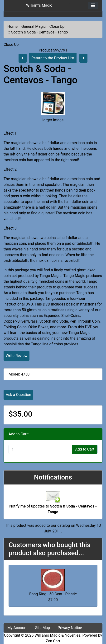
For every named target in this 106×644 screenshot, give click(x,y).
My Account (17, 628)
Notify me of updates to (53, 504)
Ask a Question (18, 395)
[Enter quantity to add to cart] (40, 449)
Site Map (43, 628)
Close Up (57, 26)
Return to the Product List (53, 58)
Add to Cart (85, 449)
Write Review (17, 356)
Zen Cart (53, 641)
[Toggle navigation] (93, 5)
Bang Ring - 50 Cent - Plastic (53, 594)
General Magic (34, 26)
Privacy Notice (70, 628)
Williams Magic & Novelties (57, 635)
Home (12, 26)
